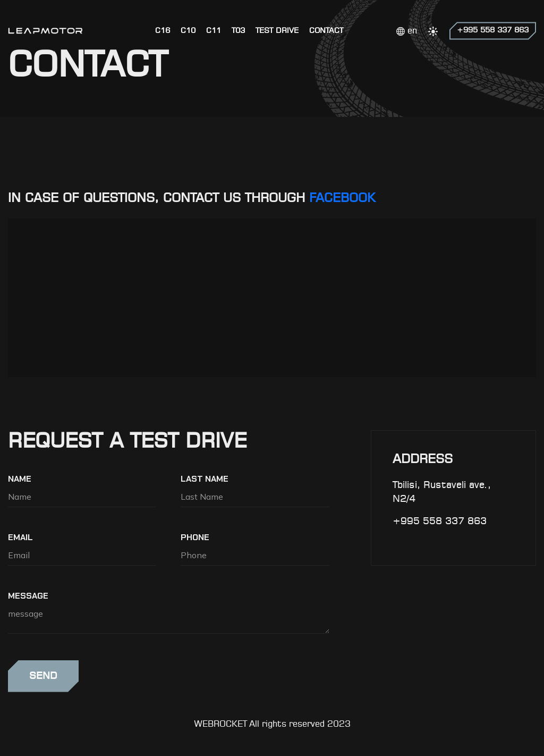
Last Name (205, 479)
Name (20, 479)
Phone (195, 537)
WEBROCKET (220, 724)
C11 (214, 31)
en (407, 31)
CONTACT (326, 31)
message (28, 596)
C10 (188, 31)
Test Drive (277, 31)
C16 (163, 31)
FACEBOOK (342, 199)
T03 (238, 31)
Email (20, 537)
